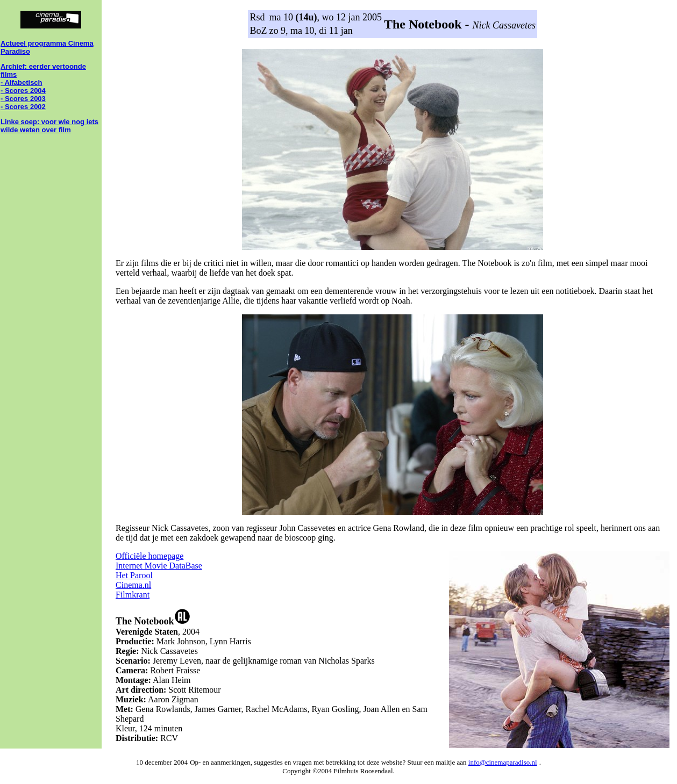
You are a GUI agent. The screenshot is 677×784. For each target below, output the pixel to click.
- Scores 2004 (23, 91)
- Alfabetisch (22, 82)
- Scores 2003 (23, 99)
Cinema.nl (133, 585)
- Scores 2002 (23, 107)
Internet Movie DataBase (159, 566)
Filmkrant (133, 595)
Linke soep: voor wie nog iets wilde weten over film (49, 126)
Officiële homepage (149, 556)
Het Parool (134, 575)
